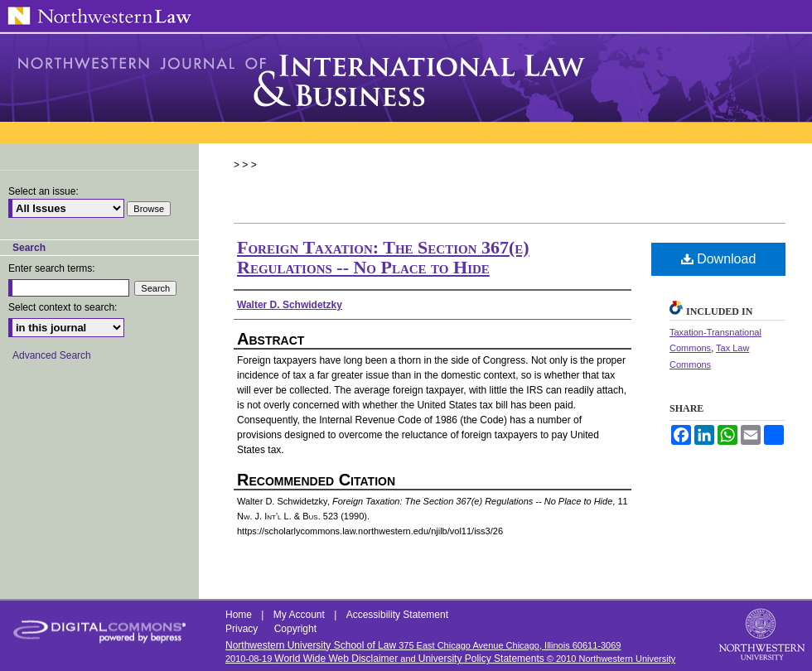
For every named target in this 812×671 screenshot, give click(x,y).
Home (240, 615)
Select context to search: (63, 307)
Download (719, 259)
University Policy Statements (481, 659)
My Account (300, 615)
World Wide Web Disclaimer (336, 659)
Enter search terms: (52, 268)
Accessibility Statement (397, 615)
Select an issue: (43, 191)
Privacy (243, 629)
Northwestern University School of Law (311, 645)
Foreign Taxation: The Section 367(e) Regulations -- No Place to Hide (383, 257)
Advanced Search (52, 355)
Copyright (295, 629)
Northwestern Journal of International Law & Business (406, 78)
